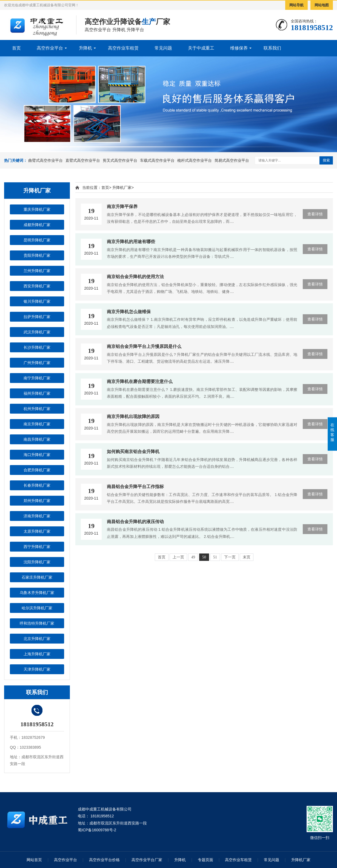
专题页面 (205, 860)
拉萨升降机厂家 (37, 317)
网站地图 (322, 5)
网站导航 (296, 5)
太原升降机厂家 (37, 531)
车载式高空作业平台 (157, 160)
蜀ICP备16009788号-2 (97, 830)
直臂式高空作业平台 (83, 160)
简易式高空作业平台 (232, 160)
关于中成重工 (201, 48)
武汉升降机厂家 (37, 332)
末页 (247, 557)
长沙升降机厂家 (37, 347)
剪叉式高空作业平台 (120, 160)
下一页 (230, 557)
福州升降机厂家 (37, 393)
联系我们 (272, 48)
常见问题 (163, 48)
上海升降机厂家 (37, 654)
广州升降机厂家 (37, 363)
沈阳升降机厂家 (37, 562)
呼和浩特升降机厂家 (37, 623)
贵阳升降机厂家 (37, 255)
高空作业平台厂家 (147, 860)
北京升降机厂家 (37, 639)
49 (193, 557)
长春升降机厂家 (37, 485)
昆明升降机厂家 (37, 240)
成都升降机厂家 (37, 225)
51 (215, 557)
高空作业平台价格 (104, 860)
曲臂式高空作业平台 (45, 160)
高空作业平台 (50, 48)
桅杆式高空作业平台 (195, 160)
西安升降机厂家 (37, 286)
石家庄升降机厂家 (37, 577)
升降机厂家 (122, 188)
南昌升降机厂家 (37, 439)
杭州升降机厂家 (37, 409)
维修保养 (239, 48)
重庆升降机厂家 (37, 209)
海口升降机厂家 (37, 455)
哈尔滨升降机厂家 (37, 608)
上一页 (178, 557)
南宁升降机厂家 (37, 378)
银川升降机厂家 (37, 301)
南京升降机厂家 (37, 424)
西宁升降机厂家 (37, 547)
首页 (16, 48)
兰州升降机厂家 (37, 271)
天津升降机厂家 (37, 669)
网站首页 (34, 860)
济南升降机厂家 (37, 516)
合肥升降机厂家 (37, 470)
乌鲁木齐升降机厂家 (37, 593)
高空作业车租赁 (123, 48)
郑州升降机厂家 (37, 501)
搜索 (326, 160)
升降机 (85, 48)
